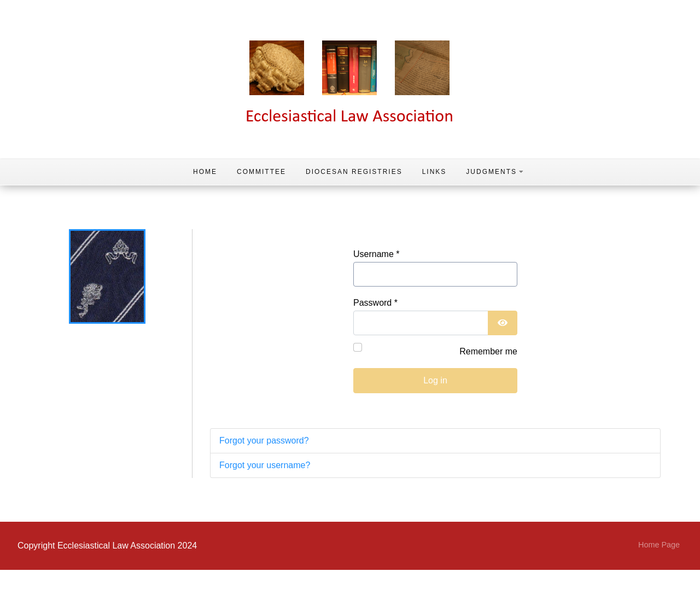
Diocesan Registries (354, 172)
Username (376, 254)
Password (375, 303)
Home (205, 172)
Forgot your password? (264, 441)
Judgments (495, 172)
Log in (435, 380)
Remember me (488, 351)
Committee (261, 172)
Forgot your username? (265, 465)
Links (434, 172)
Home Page (659, 545)
